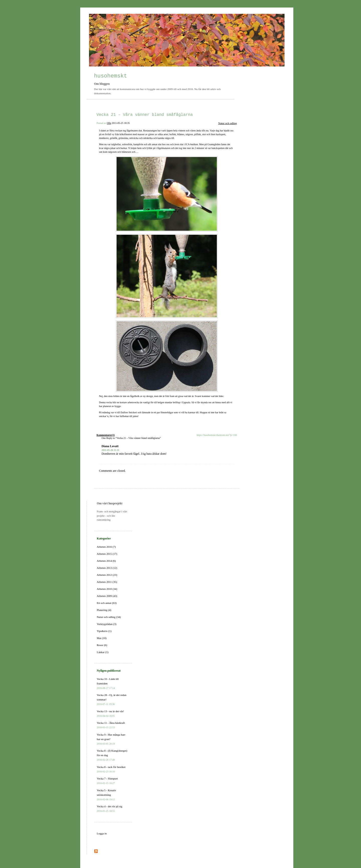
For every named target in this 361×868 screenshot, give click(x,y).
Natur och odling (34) (109, 617)
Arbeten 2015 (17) (107, 554)
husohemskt (111, 76)
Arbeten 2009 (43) (107, 596)
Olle (109, 123)
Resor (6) (102, 645)
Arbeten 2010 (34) (107, 589)
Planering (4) (104, 610)
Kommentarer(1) (106, 435)
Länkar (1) (103, 652)
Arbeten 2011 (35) (107, 582)
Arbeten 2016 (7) (106, 547)
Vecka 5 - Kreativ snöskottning (106, 795)
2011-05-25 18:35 (121, 123)
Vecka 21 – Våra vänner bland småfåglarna (145, 115)
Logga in (102, 833)
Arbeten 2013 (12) (107, 568)
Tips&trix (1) (104, 631)
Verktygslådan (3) (107, 624)
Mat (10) (102, 638)
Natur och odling (228, 123)
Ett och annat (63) (107, 603)
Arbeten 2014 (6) (106, 561)
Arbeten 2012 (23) (107, 575)
